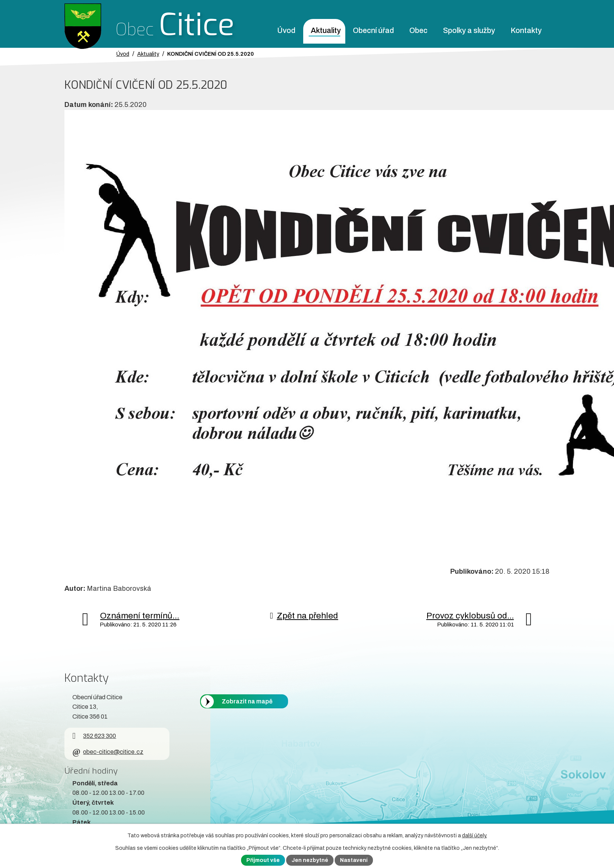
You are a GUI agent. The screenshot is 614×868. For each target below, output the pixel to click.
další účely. (475, 836)
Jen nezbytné (310, 860)
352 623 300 (94, 736)
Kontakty (526, 31)
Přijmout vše (263, 860)
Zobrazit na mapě (247, 701)
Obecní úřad (373, 31)
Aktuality (326, 31)
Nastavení (354, 860)
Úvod (286, 31)
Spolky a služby (469, 31)
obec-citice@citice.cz (108, 752)
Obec (418, 31)
